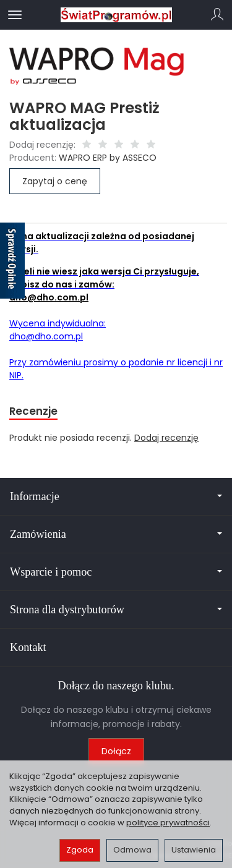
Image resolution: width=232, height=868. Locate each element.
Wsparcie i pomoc (116, 572)
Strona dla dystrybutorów (116, 610)
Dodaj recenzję (166, 438)
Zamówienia (116, 534)
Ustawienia (194, 850)
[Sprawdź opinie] (12, 263)
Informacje (116, 496)
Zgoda (80, 850)
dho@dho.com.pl (49, 297)
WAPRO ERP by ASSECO (108, 158)
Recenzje (33, 411)
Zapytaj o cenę (55, 181)
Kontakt (28, 647)
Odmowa (132, 850)
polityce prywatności (168, 823)
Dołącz (116, 751)
